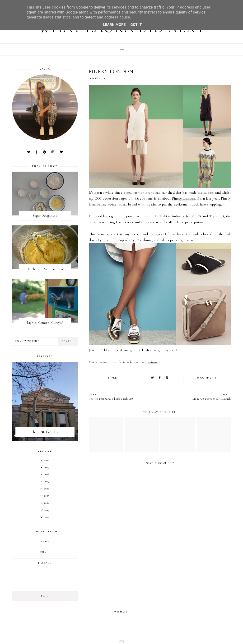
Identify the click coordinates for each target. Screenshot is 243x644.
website (153, 362)
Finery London (184, 198)
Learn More (114, 25)
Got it (136, 25)
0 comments (207, 378)
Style (112, 378)
